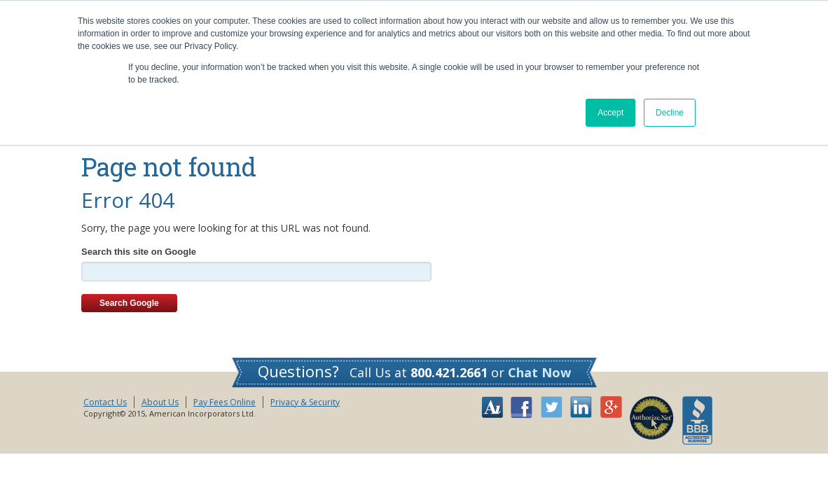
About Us (160, 402)
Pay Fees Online (225, 402)
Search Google (129, 303)
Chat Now (539, 372)
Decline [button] (670, 113)
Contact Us (105, 402)
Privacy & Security (305, 402)
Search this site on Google (139, 252)
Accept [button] (610, 113)
